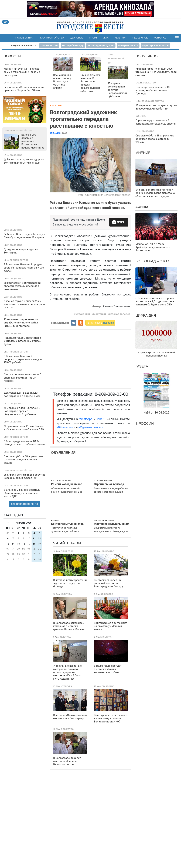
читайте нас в (100, 323)
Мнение (143, 153)
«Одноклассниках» (91, 427)
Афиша (142, 207)
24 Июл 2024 (56, 133)
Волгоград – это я (153, 261)
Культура (120, 38)
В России (144, 424)
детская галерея (120, 314)
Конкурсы (161, 38)
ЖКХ (106, 38)
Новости (12, 56)
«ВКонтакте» (65, 427)
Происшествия (24, 38)
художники (83, 314)
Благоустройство (52, 38)
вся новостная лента (25, 504)
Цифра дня (146, 315)
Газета (142, 366)
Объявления (63, 453)
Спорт (93, 38)
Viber (100, 419)
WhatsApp (87, 419)
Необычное (140, 38)
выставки (99, 314)
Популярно (146, 56)
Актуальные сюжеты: (24, 46)
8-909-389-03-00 (112, 394)
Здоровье (77, 38)
